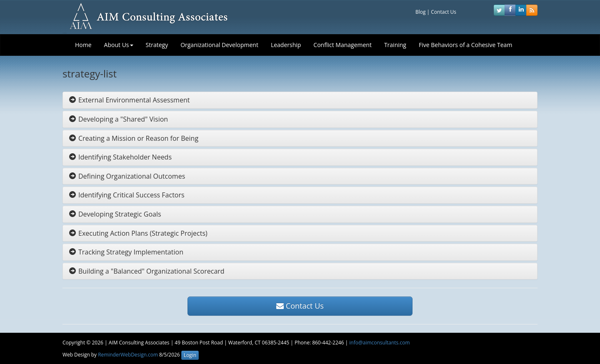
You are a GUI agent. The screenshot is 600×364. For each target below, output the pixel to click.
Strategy (157, 45)
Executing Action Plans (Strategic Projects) (138, 233)
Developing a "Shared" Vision (119, 119)
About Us (119, 45)
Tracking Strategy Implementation (126, 252)
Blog (421, 12)
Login (190, 355)
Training (395, 45)
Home (83, 45)
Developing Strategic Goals (115, 214)
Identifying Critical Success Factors (127, 195)
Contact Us (444, 12)
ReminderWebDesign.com (128, 354)
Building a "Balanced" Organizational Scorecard (147, 271)
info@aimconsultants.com (379, 343)
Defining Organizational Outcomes (127, 176)
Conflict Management (342, 45)
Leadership (286, 45)
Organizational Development (219, 45)
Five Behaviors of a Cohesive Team (465, 45)
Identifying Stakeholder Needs (120, 157)
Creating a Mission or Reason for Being (134, 138)
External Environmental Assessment (129, 100)
